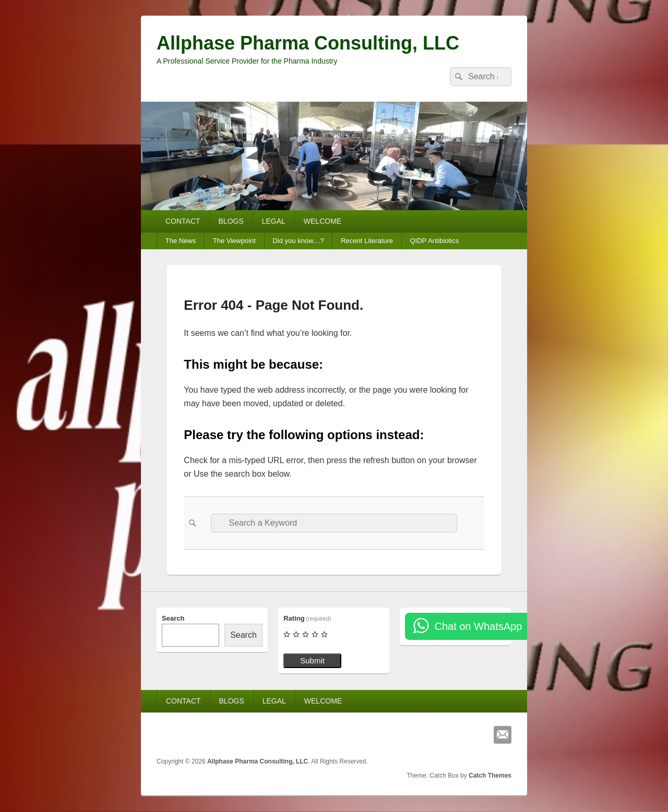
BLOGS (231, 221)
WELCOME (323, 221)
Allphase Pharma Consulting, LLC (308, 43)
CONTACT (183, 221)
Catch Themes (490, 775)
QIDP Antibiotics (434, 241)
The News (181, 241)
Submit (312, 660)
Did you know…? (298, 241)
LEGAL (274, 221)
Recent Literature (367, 241)
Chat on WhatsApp (478, 626)
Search (173, 618)
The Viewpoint (234, 241)
